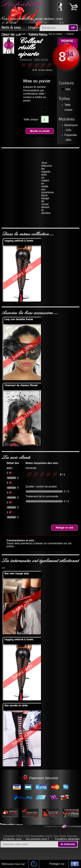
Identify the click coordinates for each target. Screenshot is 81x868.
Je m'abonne (68, 844)
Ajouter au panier (40, 131)
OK (73, 28)
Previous (7, 46)
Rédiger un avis (64, 528)
